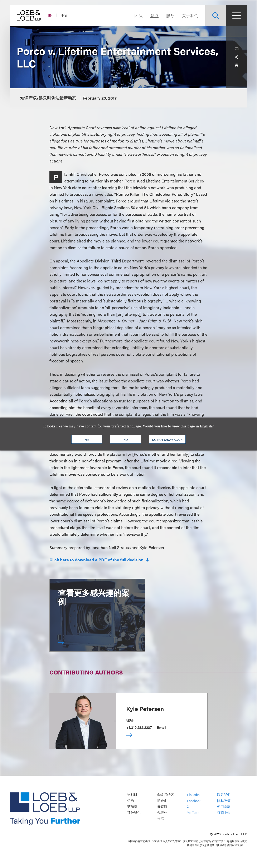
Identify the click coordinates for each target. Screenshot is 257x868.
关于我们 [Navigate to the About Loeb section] (190, 15)
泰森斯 (162, 807)
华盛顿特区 (166, 795)
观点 (154, 15)
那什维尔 (134, 812)
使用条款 (224, 807)
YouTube (193, 812)
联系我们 (224, 795)
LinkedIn (193, 795)
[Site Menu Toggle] (237, 15)
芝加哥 (132, 807)
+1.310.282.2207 (139, 727)
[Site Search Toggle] (216, 15)
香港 (161, 819)
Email (161, 727)
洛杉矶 (132, 795)
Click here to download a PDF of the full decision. (97, 560)
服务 (170, 15)
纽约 (131, 801)
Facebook (194, 801)
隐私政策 (224, 801)
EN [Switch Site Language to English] (50, 15)
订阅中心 (224, 812)
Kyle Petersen (145, 708)
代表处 (162, 812)
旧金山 (162, 801)
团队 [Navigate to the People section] (139, 15)
